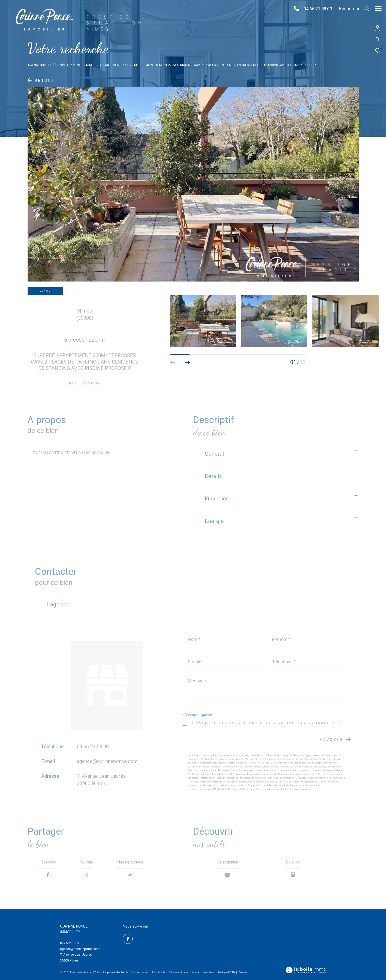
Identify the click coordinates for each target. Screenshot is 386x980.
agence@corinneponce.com (107, 761)
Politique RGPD (226, 972)
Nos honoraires (139, 972)
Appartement (110, 65)
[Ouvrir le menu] (378, 9)
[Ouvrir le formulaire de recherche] (352, 9)
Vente (78, 65)
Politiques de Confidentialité (243, 789)
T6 (127, 65)
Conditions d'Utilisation (277, 789)
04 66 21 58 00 (315, 9)
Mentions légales (179, 972)
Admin (196, 972)
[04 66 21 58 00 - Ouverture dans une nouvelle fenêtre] (294, 9)
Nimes (91, 65)
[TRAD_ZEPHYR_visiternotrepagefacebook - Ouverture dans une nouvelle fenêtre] (128, 939)
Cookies (243, 972)
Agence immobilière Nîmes (48, 65)
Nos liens (209, 972)
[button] (188, 363)
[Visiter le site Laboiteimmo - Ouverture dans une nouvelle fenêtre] (306, 971)
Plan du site (159, 972)
